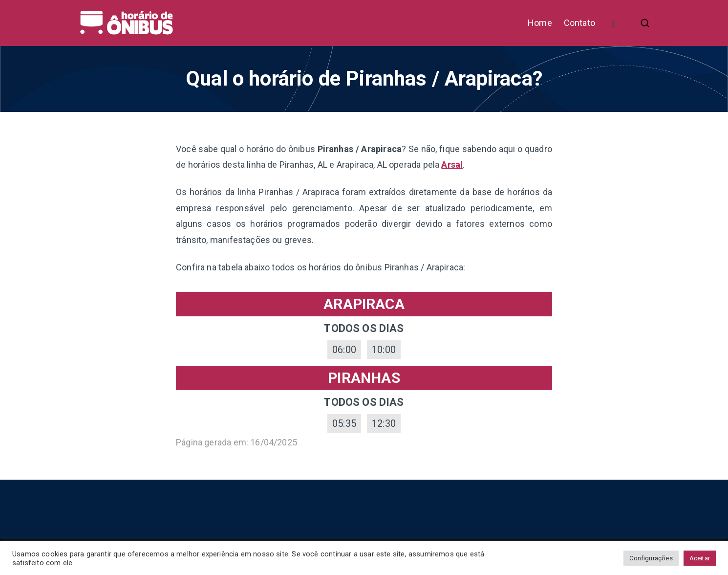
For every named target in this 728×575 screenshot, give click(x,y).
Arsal (452, 165)
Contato (579, 23)
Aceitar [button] (700, 558)
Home (540, 23)
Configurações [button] (651, 558)
